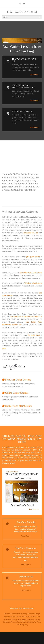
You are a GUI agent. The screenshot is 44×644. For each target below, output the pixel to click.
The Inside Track (34, 335)
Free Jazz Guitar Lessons (17, 380)
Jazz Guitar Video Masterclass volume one (26, 317)
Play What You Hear (31, 233)
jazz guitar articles (33, 257)
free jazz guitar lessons (33, 283)
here (4, 349)
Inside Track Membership (17, 406)
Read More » (35, 75)
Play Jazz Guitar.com (22, 12)
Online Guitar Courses (15, 393)
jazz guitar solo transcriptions (31, 273)
